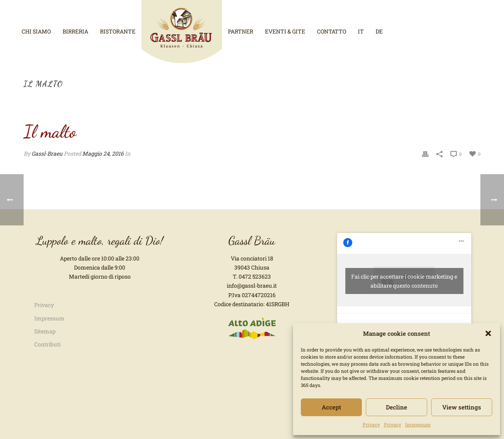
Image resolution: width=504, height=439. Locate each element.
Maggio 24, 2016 (103, 153)
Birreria (75, 31)
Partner (241, 31)
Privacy (371, 424)
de (379, 31)
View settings (462, 407)
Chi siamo (36, 31)
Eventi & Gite (285, 31)
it (361, 31)
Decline (397, 407)
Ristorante (118, 31)
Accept (331, 407)
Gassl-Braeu (47, 153)
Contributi (47, 344)
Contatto (332, 31)
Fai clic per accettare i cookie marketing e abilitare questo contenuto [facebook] (404, 281)
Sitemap (45, 331)
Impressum (418, 424)
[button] (488, 333)
